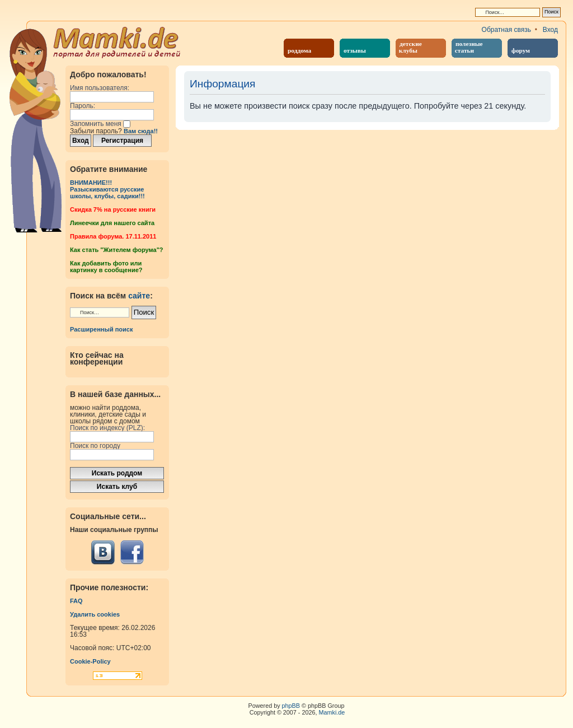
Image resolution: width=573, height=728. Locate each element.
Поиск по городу (95, 446)
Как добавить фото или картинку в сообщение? (106, 267)
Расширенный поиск (101, 329)
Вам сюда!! (141, 131)
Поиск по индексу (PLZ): (107, 428)
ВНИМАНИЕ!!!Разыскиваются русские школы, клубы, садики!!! (107, 189)
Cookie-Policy (90, 661)
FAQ (76, 601)
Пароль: (83, 106)
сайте (139, 296)
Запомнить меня (100, 124)
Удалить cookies (95, 614)
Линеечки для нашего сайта (112, 223)
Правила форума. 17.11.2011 (113, 236)
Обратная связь (506, 30)
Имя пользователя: (100, 88)
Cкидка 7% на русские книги (113, 209)
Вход (550, 30)
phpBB (291, 706)
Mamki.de (332, 712)
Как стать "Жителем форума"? (117, 250)
